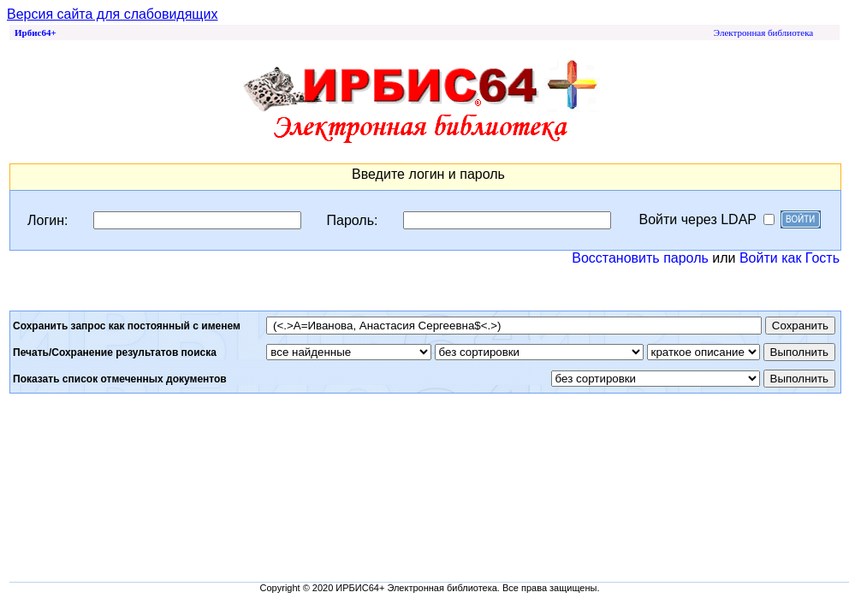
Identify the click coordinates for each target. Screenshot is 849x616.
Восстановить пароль (640, 258)
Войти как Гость (790, 258)
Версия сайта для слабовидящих (112, 14)
